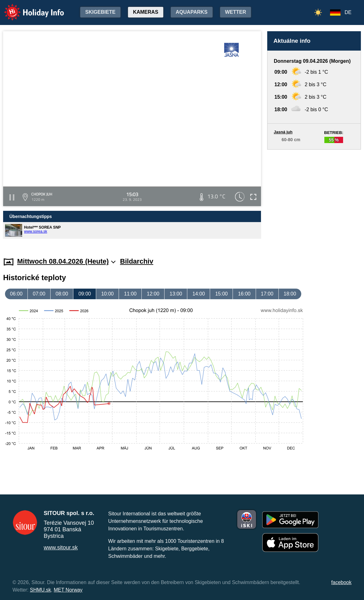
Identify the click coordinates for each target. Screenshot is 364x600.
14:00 (199, 294)
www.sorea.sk (36, 231)
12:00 (153, 294)
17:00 (267, 294)
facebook (341, 582)
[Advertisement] (314, 197)
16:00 (244, 294)
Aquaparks (192, 12)
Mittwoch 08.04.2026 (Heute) (66, 261)
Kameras (146, 12)
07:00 (39, 294)
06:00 (16, 294)
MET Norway (68, 590)
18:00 (290, 294)
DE (348, 12)
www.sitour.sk (61, 548)
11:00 (130, 294)
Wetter (236, 12)
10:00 (107, 294)
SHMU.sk (41, 590)
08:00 (62, 294)
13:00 (176, 294)
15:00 (221, 294)
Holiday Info (28, 8)
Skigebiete (100, 12)
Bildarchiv (137, 261)
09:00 (85, 294)
